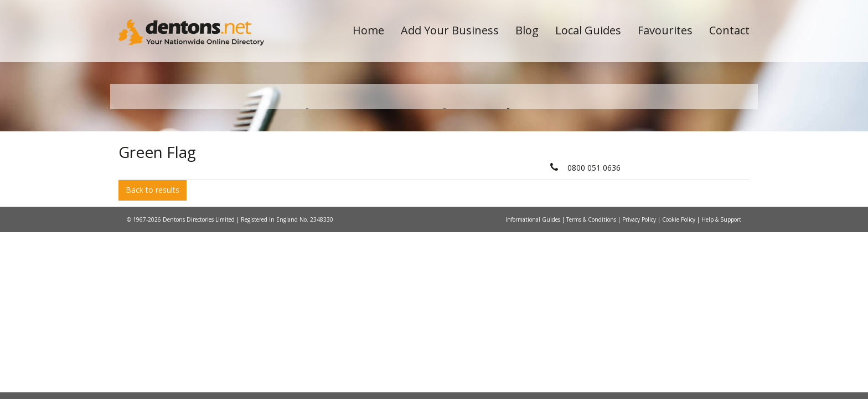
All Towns (172, 197)
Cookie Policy (680, 328)
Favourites (665, 30)
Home (368, 30)
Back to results (153, 298)
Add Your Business (450, 30)
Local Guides (588, 30)
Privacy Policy (640, 328)
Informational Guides (534, 328)
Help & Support (721, 328)
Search (674, 178)
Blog (527, 30)
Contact (729, 30)
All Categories (419, 197)
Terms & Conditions (592, 328)
